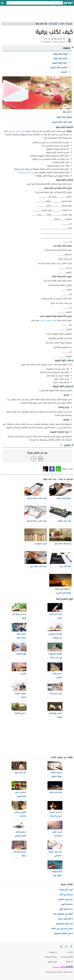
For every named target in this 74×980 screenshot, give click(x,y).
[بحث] (61, 3)
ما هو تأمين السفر (65, 919)
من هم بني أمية (66, 894)
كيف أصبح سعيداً (66, 890)
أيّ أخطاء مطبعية (26, 172)
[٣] (18, 172)
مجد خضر (47, 39)
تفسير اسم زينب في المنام (62, 929)
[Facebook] (71, 947)
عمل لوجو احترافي (66, 899)
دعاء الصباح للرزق (66, 909)
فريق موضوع (52, 962)
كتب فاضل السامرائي (64, 924)
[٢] (43, 137)
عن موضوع (53, 952)
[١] (5, 134)
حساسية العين (67, 904)
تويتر (46, 469)
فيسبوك (52, 469)
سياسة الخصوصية (51, 957)
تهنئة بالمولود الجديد (48, 320)
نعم (40, 458)
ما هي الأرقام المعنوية (63, 933)
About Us (69, 962)
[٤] (35, 192)
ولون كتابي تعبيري (17, 131)
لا (34, 458)
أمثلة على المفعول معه (63, 914)
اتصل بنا (70, 952)
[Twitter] (66, 947)
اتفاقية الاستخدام (67, 957)
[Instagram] (61, 947)
